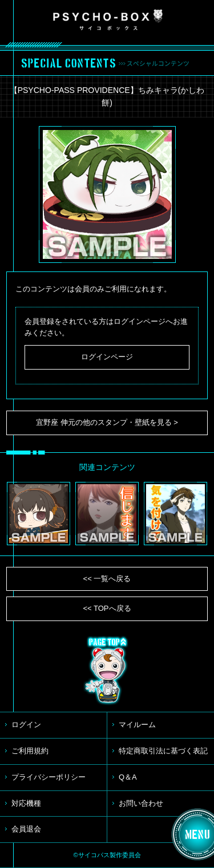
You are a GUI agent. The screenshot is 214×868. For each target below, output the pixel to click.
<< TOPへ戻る (107, 608)
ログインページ (107, 357)
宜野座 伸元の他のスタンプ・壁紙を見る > (107, 422)
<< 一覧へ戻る (107, 579)
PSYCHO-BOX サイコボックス (108, 20)
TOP (107, 671)
